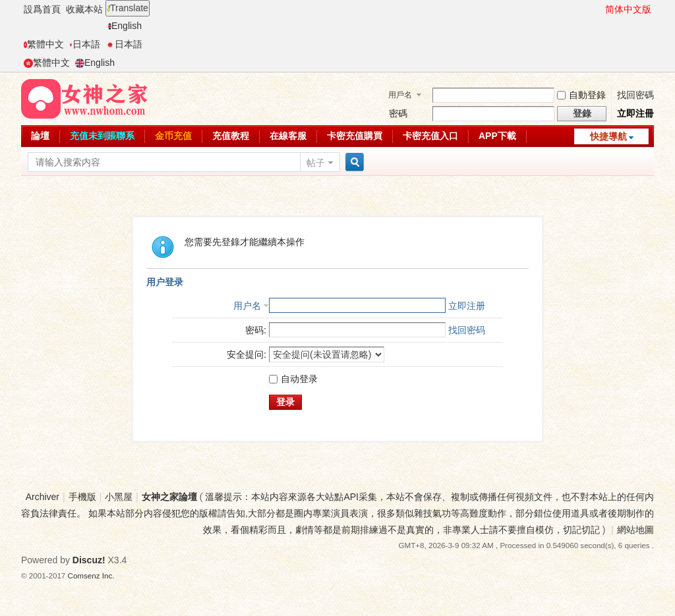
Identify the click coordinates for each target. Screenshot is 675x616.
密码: (256, 330)
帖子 (316, 163)
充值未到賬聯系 (102, 136)
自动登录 (293, 379)
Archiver (43, 497)
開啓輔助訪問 (599, 9)
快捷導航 (608, 136)
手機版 (82, 497)
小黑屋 (119, 497)
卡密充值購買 (355, 136)
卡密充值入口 (430, 136)
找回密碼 (635, 95)
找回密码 (467, 330)
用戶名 (400, 95)
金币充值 (173, 136)
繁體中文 (44, 44)
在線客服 (288, 136)
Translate (128, 8)
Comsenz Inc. (91, 575)
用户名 (247, 306)
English (125, 26)
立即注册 (467, 306)
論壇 (40, 136)
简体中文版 (628, 9)
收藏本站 (84, 9)
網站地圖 (635, 530)
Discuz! (89, 560)
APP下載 (497, 136)
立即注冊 (635, 113)
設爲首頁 (42, 9)
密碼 (398, 113)
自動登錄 (581, 95)
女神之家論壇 (169, 497)
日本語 (85, 44)
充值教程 (231, 136)
